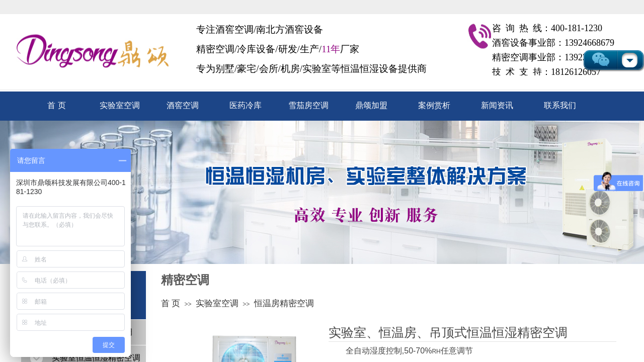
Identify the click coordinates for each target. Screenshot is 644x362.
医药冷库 (246, 105)
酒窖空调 (183, 105)
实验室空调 (120, 105)
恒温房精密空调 (284, 303)
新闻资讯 (497, 105)
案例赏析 (434, 105)
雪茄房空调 (308, 105)
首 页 (56, 105)
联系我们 (560, 105)
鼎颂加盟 (371, 105)
